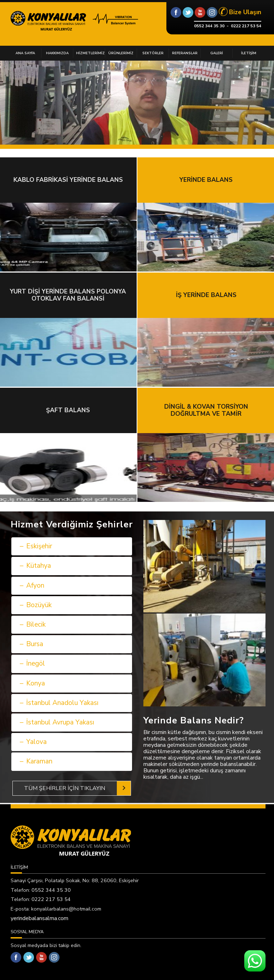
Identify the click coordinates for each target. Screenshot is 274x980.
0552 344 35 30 (209, 26)
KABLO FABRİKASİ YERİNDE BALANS (68, 180)
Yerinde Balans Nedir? (194, 720)
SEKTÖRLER (153, 53)
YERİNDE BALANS (206, 180)
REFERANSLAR (185, 53)
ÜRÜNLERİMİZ (121, 53)
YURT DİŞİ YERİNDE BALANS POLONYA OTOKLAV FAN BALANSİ (68, 295)
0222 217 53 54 (246, 26)
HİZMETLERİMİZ (90, 53)
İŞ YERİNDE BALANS (206, 295)
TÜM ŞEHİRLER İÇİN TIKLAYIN (65, 788)
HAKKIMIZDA (57, 53)
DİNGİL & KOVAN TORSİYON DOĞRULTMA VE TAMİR (206, 410)
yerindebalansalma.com (39, 918)
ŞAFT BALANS (68, 410)
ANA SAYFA (25, 53)
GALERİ (217, 53)
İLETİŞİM (249, 53)
